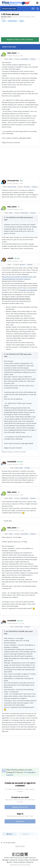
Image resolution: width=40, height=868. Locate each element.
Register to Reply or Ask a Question (20, 39)
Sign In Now (20, 821)
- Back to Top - (20, 846)
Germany (27, 187)
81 (21, 181)
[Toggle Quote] (5, 217)
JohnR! (10, 258)
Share (9, 834)
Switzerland (24, 59)
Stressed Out (13, 181)
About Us (30, 862)
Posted (15, 56)
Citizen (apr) (19, 468)
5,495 (17, 258)
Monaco (23, 264)
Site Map (5, 860)
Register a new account (20, 807)
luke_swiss (7, 17)
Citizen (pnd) (12, 187)
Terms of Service (19, 862)
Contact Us (14, 860)
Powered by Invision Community (20, 865)
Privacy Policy (24, 860)
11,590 (20, 462)
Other (11, 59)
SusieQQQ (12, 462)
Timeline (33, 59)
